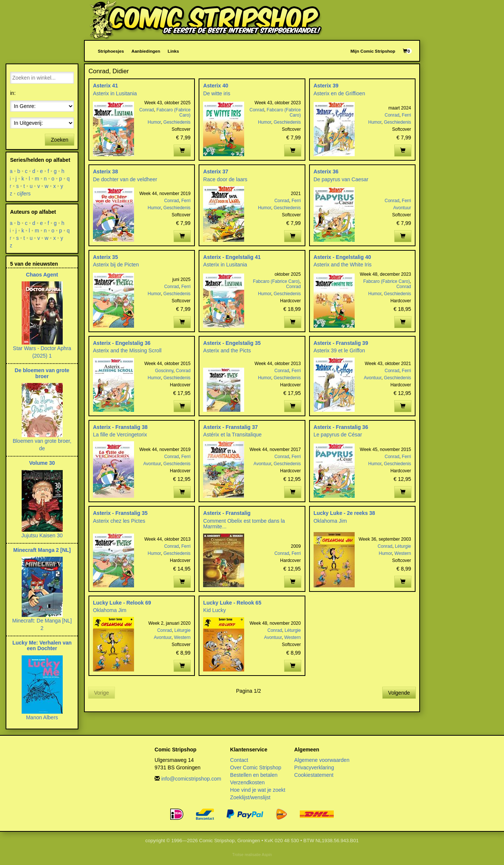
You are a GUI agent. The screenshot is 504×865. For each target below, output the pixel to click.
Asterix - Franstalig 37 (230, 427)
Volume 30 (42, 463)
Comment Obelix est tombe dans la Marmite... (244, 524)
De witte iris (217, 93)
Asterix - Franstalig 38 (120, 427)
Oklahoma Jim (330, 521)
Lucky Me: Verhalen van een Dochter (42, 645)
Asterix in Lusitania (115, 93)
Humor (154, 122)
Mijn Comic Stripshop (373, 51)
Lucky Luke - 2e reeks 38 (344, 513)
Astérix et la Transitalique (232, 435)
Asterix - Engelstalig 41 (232, 257)
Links (173, 51)
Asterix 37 (216, 172)
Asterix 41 (105, 86)
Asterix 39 (326, 86)
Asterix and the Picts (227, 350)
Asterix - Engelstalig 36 (122, 343)
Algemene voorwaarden (322, 760)
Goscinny (164, 371)
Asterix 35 (105, 257)
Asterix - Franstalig (227, 513)
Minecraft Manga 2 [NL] (42, 550)
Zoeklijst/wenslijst (250, 797)
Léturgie (403, 546)
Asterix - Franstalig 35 (120, 513)
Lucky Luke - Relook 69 (122, 603)
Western (403, 553)
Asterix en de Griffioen (339, 93)
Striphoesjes (111, 51)
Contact (239, 760)
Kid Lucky (214, 610)
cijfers (24, 194)
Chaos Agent (42, 275)
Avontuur (402, 208)
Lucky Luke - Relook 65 (232, 603)
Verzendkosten (247, 782)
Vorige (102, 693)
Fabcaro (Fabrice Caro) (276, 281)
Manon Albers (42, 717)
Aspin (267, 855)
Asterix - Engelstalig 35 (232, 343)
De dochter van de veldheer (125, 179)
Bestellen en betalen (254, 775)
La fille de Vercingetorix (120, 435)
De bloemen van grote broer (42, 373)
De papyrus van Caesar (341, 179)
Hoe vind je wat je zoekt (258, 790)
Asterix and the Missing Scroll (127, 350)
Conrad (147, 110)
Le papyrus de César (338, 435)
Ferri (406, 115)
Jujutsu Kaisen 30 (42, 535)
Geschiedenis (177, 122)
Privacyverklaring (314, 767)
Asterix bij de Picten (116, 265)
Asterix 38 (105, 172)
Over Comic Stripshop (256, 767)
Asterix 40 (216, 86)
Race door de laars (225, 179)
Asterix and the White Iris (343, 265)
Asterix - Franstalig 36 (341, 427)
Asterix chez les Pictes (119, 521)
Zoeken (60, 140)
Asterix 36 (326, 172)
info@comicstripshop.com (191, 779)
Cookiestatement (314, 775)
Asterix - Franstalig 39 (341, 343)
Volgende (399, 693)
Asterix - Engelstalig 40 (342, 257)
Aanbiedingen (146, 51)
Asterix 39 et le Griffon (339, 350)
